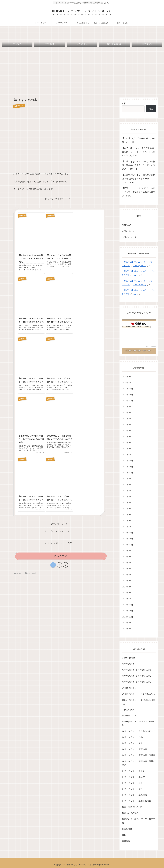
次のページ (60, 556)
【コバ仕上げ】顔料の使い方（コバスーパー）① (139, 140)
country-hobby (140, 266)
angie (136, 275)
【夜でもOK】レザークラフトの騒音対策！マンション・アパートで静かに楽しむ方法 (139, 152)
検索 (124, 103)
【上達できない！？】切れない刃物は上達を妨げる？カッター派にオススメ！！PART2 (139, 165)
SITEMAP (127, 225)
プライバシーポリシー (132, 237)
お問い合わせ (128, 231)
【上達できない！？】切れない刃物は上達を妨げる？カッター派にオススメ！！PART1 (139, 179)
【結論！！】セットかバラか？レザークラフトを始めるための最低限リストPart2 (139, 192)
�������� (151, 347)
